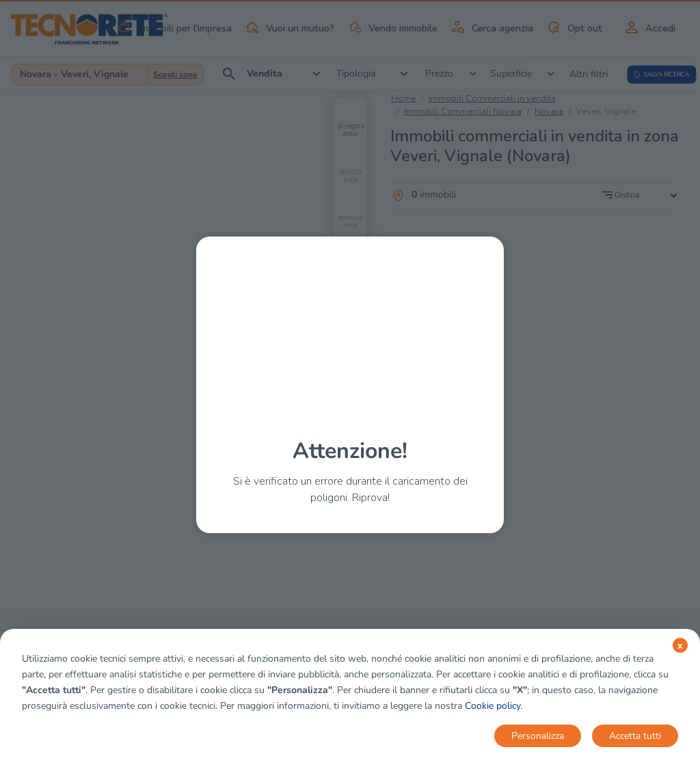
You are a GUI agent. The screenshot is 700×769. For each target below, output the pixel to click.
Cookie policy (493, 706)
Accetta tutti (635, 736)
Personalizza (538, 736)
